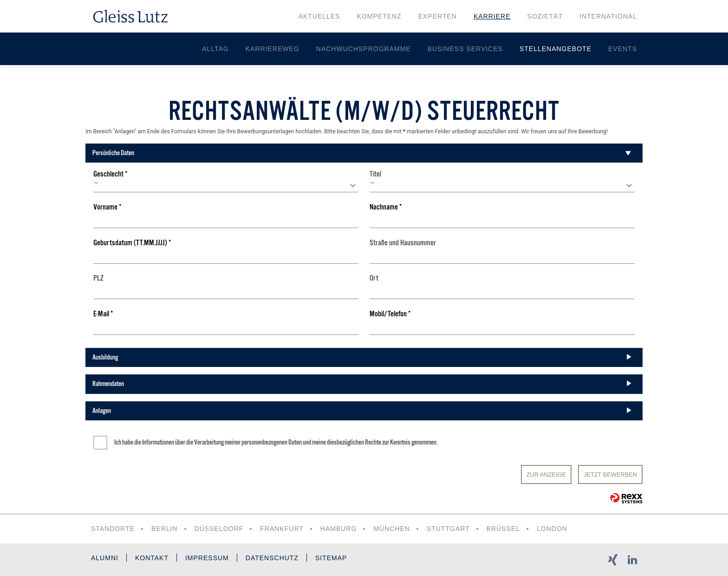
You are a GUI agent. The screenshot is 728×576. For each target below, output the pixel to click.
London (552, 529)
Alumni (105, 558)
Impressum (207, 558)
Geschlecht (110, 174)
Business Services (465, 49)
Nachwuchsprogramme (364, 49)
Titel (375, 174)
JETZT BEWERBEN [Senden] (610, 475)
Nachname (386, 207)
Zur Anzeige (546, 475)
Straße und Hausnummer (403, 243)
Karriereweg (273, 49)
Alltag (215, 49)
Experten (438, 16)
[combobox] (226, 185)
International (608, 16)
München (392, 529)
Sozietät (545, 16)
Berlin (165, 529)
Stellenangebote (556, 49)
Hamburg (339, 529)
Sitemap (331, 558)
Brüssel (503, 529)
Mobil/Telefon (390, 314)
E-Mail (103, 314)
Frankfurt (282, 529)
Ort (374, 278)
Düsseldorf (219, 529)
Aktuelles (319, 16)
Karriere (492, 16)
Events (623, 49)
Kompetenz (379, 16)
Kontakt (152, 558)
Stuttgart (448, 529)
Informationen (158, 442)
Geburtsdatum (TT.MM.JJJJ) (132, 243)
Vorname (107, 207)
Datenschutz (272, 558)
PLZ (98, 278)
